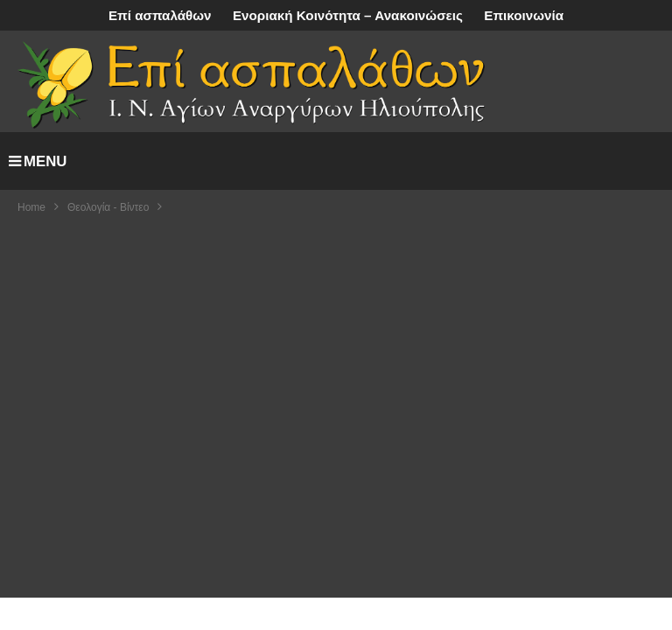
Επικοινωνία (524, 15)
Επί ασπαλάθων (160, 15)
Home (31, 207)
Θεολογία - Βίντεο (108, 207)
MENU (38, 161)
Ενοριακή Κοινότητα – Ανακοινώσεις (348, 15)
